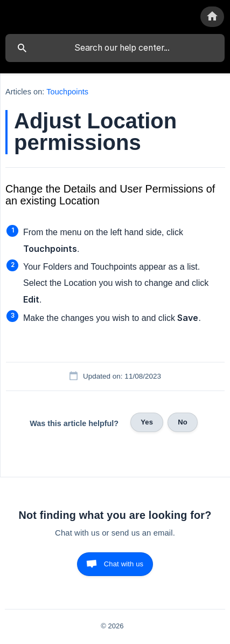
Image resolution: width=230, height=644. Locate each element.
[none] (212, 17)
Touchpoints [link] (67, 92)
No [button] (183, 422)
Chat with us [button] (124, 564)
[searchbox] (115, 48)
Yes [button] (147, 422)
